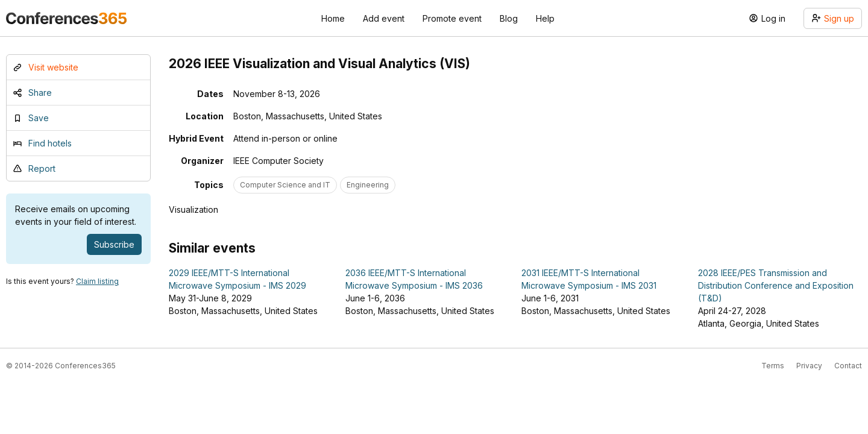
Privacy (809, 366)
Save (31, 118)
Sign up (833, 18)
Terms (773, 366)
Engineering (368, 185)
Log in (767, 18)
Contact (848, 366)
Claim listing (97, 281)
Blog (509, 18)
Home (333, 18)
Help (545, 18)
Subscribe (114, 244)
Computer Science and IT (285, 185)
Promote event (452, 18)
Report (34, 168)
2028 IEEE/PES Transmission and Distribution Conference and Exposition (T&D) (776, 285)
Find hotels (42, 143)
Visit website (46, 67)
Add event (384, 18)
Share (32, 93)
